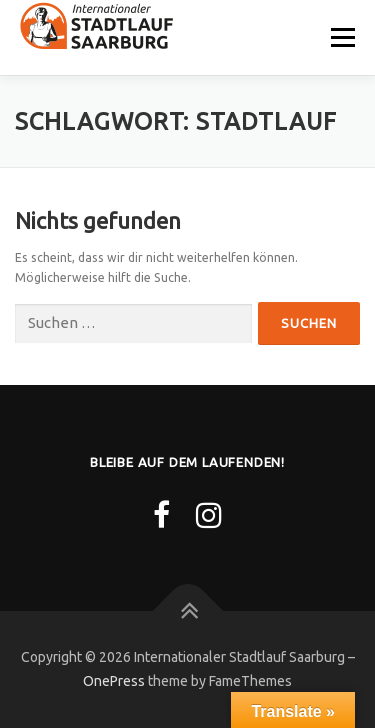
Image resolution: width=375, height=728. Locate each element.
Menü (341, 37)
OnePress (114, 681)
